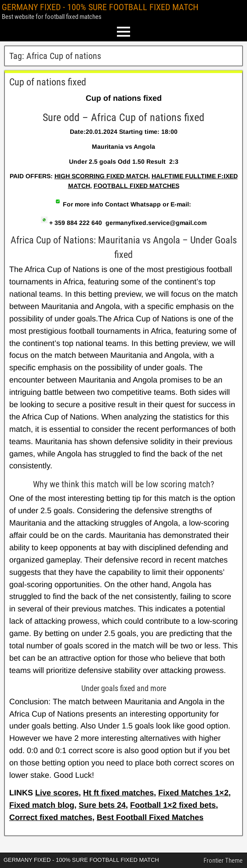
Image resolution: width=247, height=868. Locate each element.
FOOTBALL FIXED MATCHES (136, 186)
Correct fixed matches (51, 817)
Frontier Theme (223, 861)
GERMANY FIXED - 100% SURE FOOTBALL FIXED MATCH (100, 7)
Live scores (57, 793)
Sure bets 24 (102, 805)
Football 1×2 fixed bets (173, 805)
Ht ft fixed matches (118, 793)
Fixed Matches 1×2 (193, 793)
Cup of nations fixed (48, 82)
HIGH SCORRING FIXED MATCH (101, 176)
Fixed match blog (42, 805)
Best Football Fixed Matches (150, 817)
